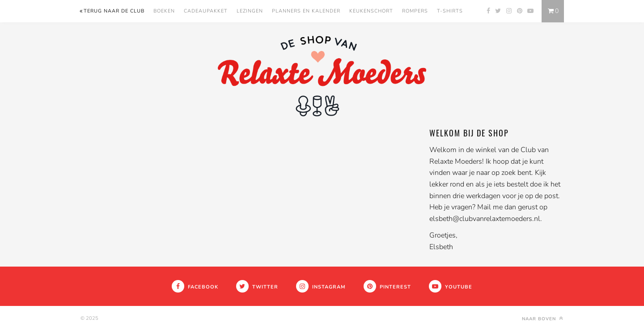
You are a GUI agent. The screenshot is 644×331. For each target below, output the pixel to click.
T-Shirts (450, 11)
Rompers (415, 11)
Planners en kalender (306, 11)
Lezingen (250, 11)
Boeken (164, 11)
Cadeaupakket (206, 11)
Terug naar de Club (112, 11)
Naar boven (543, 318)
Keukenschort (371, 11)
